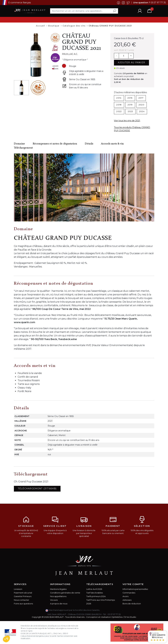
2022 (119, 111)
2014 (119, 98)
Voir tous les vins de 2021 (127, 121)
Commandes (129, 593)
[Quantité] (124, 56)
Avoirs (126, 596)
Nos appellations (58, 596)
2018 (119, 105)
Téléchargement (23, 148)
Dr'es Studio (130, 617)
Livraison (18, 589)
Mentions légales (58, 589)
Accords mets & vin (112, 144)
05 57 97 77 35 (158, 2)
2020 (142, 105)
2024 (142, 111)
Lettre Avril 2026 (94, 589)
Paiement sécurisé (23, 593)
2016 (130, 98)
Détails (89, 144)
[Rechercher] (84, 11)
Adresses (127, 600)
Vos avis (54, 600)
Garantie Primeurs (23, 596)
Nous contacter (22, 600)
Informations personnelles (135, 589)
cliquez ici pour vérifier (111, 610)
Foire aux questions (23, 604)
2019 (130, 105)
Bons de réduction (132, 604)
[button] (6, 639)
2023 (130, 111)
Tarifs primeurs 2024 (96, 596)
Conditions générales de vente (65, 593)
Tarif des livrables (95, 593)
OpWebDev (117, 617)
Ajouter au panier (131, 62)
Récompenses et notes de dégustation (55, 144)
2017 (141, 98)
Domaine (19, 144)
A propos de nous (59, 604)
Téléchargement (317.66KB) (37, 489)
